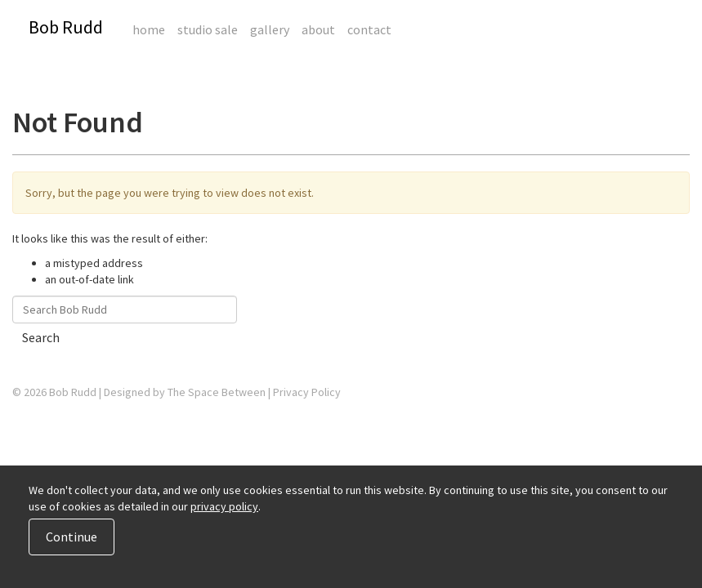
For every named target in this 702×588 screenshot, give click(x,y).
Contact (369, 29)
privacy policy (224, 506)
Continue (72, 537)
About (318, 29)
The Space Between (217, 392)
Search (41, 337)
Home (149, 29)
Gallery (270, 29)
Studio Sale (208, 29)
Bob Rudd (66, 27)
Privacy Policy (307, 392)
